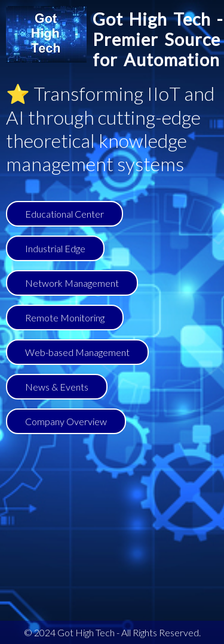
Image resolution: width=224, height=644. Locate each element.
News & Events (57, 387)
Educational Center (65, 214)
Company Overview (66, 421)
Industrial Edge (55, 248)
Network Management (72, 283)
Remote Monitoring (65, 318)
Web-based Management (77, 352)
